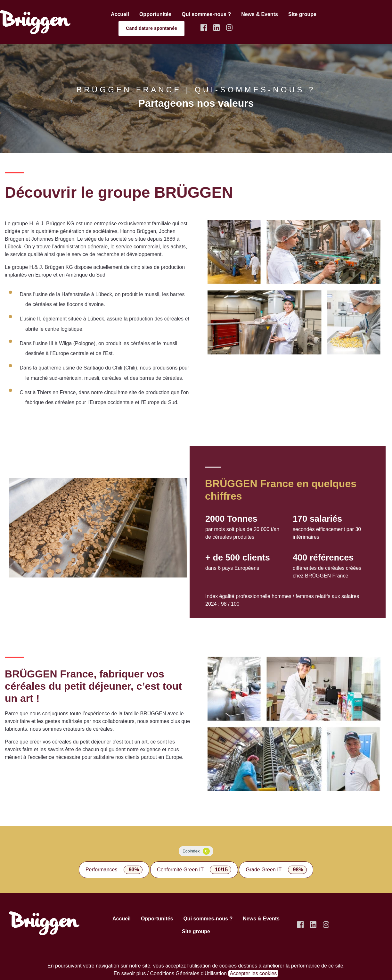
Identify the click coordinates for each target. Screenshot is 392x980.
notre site (140, 966)
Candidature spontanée (151, 28)
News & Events (260, 14)
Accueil (120, 14)
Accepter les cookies (253, 973)
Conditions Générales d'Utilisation (189, 973)
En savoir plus (130, 973)
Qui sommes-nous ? (206, 14)
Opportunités (155, 14)
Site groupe (302, 14)
